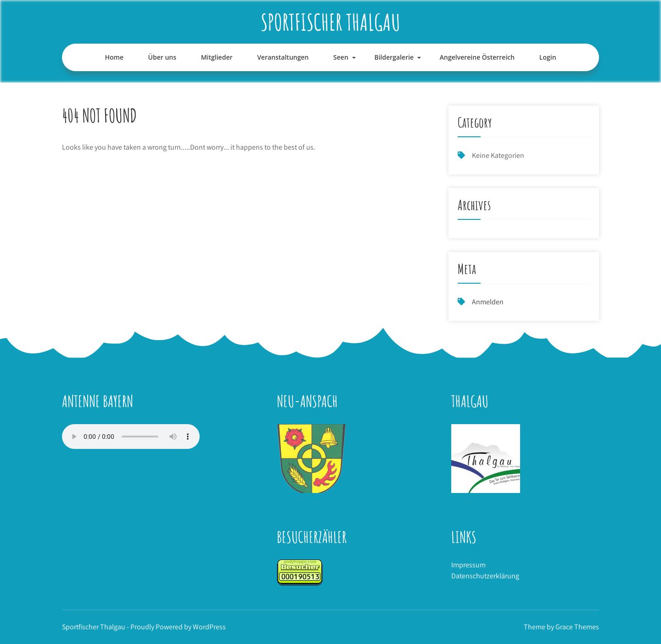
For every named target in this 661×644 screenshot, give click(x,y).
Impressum (468, 565)
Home (114, 57)
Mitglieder (217, 57)
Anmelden (488, 302)
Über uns (162, 57)
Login (548, 57)
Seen (341, 57)
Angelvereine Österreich (477, 57)
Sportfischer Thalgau (330, 22)
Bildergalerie (394, 57)
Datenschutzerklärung (485, 576)
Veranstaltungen (283, 57)
